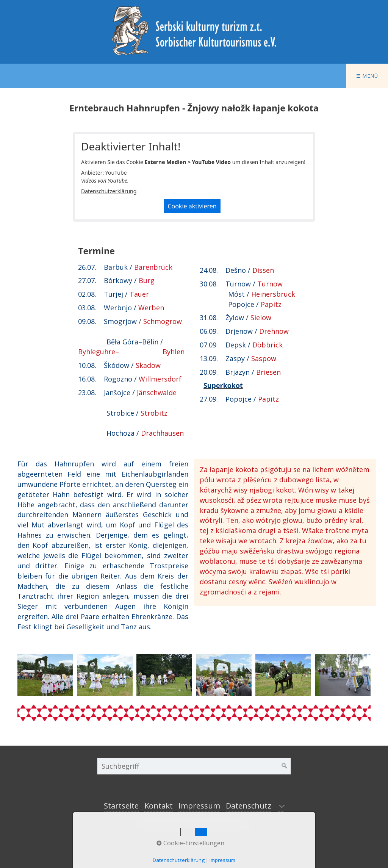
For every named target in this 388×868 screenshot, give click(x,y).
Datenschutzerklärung (109, 191)
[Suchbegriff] (194, 766)
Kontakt (159, 806)
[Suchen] (285, 766)
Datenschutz (249, 806)
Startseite (121, 806)
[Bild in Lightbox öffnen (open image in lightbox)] (45, 675)
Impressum (199, 806)
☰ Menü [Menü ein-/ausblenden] (367, 76)
